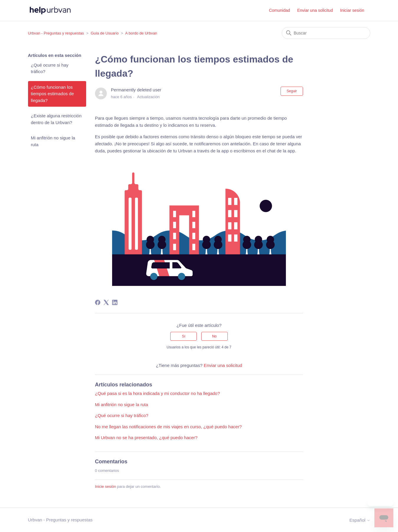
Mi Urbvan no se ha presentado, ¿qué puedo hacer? (146, 438)
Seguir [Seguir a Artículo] (292, 91)
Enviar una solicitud (315, 10)
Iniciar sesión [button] (352, 10)
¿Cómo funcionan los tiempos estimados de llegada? (53, 94)
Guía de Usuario (105, 33)
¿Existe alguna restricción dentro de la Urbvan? (56, 119)
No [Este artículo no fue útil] (214, 336)
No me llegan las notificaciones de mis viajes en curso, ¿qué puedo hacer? (168, 427)
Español (360, 520)
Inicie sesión (106, 486)
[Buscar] (326, 33)
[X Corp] (106, 302)
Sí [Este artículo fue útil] (184, 336)
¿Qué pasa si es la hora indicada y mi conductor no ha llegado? (158, 393)
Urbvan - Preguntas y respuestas (56, 33)
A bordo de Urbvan (141, 33)
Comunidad (279, 10)
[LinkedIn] (115, 302)
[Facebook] (98, 302)
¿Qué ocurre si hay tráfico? (50, 68)
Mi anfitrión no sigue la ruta (53, 141)
